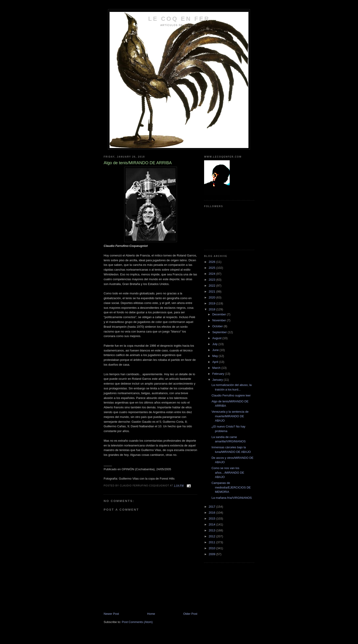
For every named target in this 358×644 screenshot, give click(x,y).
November (220, 320)
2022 (212, 286)
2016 (212, 513)
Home (151, 614)
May (216, 356)
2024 (212, 274)
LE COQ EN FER (179, 19)
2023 (212, 280)
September (220, 332)
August (217, 338)
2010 (212, 548)
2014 (212, 524)
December (220, 314)
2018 (212, 309)
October (218, 326)
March (217, 368)
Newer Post (111, 614)
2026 (212, 262)
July (215, 344)
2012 (212, 536)
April (216, 362)
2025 (212, 268)
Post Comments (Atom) (137, 622)
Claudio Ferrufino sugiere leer (231, 395)
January (218, 380)
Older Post (190, 614)
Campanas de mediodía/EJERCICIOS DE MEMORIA (231, 487)
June (216, 350)
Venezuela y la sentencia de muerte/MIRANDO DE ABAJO (230, 416)
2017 (212, 507)
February (219, 374)
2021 (212, 292)
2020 (212, 297)
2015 (212, 519)
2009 (212, 554)
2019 (212, 303)
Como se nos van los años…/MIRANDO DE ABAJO (228, 472)
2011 (212, 542)
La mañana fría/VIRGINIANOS (232, 498)
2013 (212, 530)
